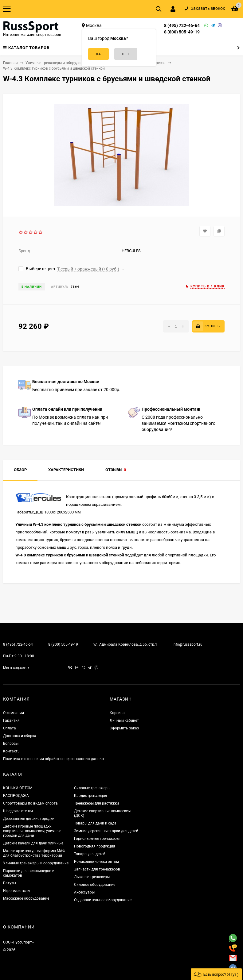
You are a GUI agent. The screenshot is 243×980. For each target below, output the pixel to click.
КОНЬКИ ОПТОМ (18, 788)
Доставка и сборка (20, 736)
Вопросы (11, 744)
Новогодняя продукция (95, 846)
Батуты (10, 883)
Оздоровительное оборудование (103, 900)
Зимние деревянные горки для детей (106, 831)
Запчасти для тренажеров (97, 869)
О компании (14, 713)
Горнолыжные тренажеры (97, 839)
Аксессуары (84, 892)
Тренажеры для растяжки (96, 803)
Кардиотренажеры (90, 796)
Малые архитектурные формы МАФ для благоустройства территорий (34, 853)
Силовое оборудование (95, 885)
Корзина (117, 713)
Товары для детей (90, 854)
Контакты (12, 751)
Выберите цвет (37, 269)
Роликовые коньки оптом (96, 862)
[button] (216, 974)
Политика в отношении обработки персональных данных (54, 759)
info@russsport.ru (188, 644)
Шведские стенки (18, 811)
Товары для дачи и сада (95, 823)
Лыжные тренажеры (92, 877)
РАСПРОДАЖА (16, 796)
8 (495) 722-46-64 (182, 25)
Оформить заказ (124, 728)
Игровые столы (17, 891)
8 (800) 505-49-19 (182, 32)
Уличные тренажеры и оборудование (36, 863)
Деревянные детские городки (29, 819)
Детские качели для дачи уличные (33, 843)
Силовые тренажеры (92, 788)
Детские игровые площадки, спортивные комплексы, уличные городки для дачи (32, 831)
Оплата (10, 728)
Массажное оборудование (26, 898)
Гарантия (11, 721)
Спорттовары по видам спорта (30, 803)
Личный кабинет (124, 721)
